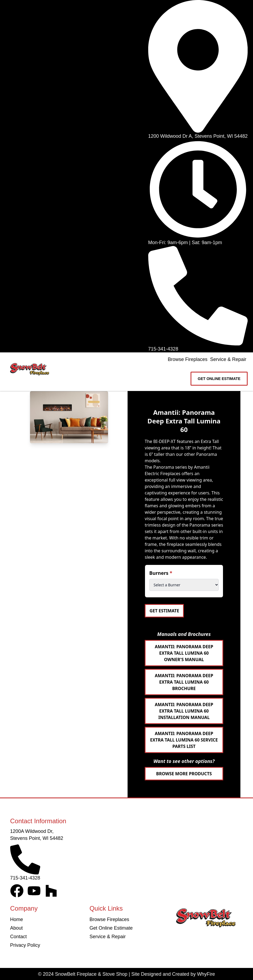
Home (17, 919)
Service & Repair (228, 359)
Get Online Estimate (111, 928)
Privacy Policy (25, 945)
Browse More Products (184, 774)
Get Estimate (164, 611)
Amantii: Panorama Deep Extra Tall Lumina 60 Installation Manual (184, 711)
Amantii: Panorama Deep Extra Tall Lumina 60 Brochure (184, 682)
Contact (18, 937)
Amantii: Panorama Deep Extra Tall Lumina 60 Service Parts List (184, 740)
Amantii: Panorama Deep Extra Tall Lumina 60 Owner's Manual (184, 653)
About (16, 928)
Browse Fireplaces (188, 359)
